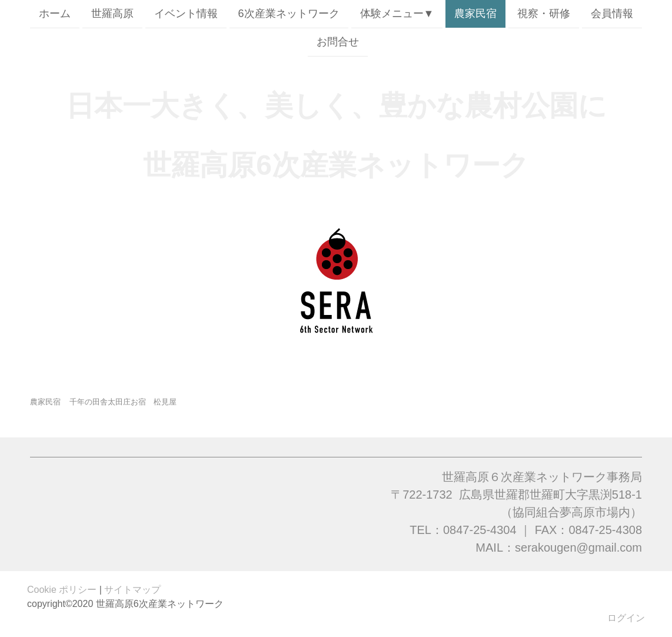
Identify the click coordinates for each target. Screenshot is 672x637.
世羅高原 (112, 14)
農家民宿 (475, 14)
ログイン (626, 618)
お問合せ (338, 43)
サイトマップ (132, 590)
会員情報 (612, 14)
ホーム (55, 14)
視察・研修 (544, 14)
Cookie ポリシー (62, 590)
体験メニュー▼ (397, 14)
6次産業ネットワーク (289, 14)
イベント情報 (186, 14)
